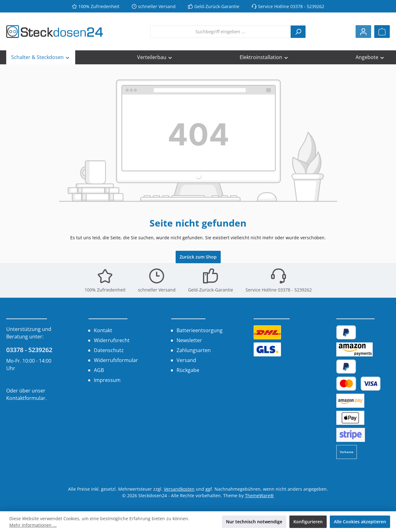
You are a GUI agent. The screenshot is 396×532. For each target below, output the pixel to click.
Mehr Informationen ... (33, 525)
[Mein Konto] (363, 32)
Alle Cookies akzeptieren (360, 522)
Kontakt (103, 330)
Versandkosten (179, 489)
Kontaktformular (26, 398)
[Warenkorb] (382, 32)
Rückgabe (188, 370)
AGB (99, 370)
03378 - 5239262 (29, 350)
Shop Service (188, 314)
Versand (186, 360)
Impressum (107, 380)
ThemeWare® (259, 495)
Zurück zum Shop (198, 257)
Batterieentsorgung (200, 330)
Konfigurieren (308, 522)
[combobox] (221, 32)
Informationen (108, 314)
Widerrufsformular (116, 360)
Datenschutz (109, 350)
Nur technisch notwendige (254, 522)
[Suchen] (298, 32)
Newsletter (189, 340)
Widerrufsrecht (112, 340)
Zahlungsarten (194, 350)
